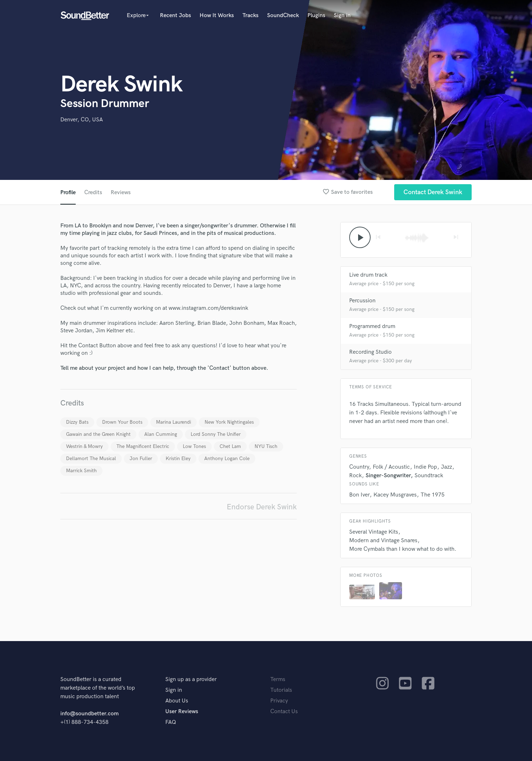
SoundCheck (283, 16)
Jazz (446, 467)
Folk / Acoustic (391, 467)
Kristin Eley (178, 458)
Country (359, 467)
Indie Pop (425, 467)
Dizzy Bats (77, 422)
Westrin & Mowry (84, 446)
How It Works (217, 16)
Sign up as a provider (191, 679)
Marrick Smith (81, 471)
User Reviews (182, 712)
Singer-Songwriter (388, 476)
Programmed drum (372, 326)
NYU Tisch (266, 446)
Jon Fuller (141, 458)
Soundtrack (429, 476)
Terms (278, 679)
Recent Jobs (175, 16)
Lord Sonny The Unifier (216, 434)
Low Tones (194, 446)
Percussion (362, 301)
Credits (93, 193)
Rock (355, 476)
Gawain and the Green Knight (98, 434)
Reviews (121, 193)
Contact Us (284, 712)
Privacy (279, 701)
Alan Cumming (161, 434)
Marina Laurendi (174, 422)
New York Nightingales (229, 422)
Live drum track (368, 275)
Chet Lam (230, 446)
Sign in (342, 16)
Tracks (250, 16)
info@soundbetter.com (89, 714)
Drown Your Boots (122, 422)
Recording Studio (370, 352)
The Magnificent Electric (143, 446)
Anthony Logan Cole (227, 458)
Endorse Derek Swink (262, 507)
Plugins (316, 16)
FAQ (171, 722)
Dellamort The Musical (91, 458)
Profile (68, 193)
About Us (177, 701)
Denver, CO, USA (82, 120)
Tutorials (281, 690)
